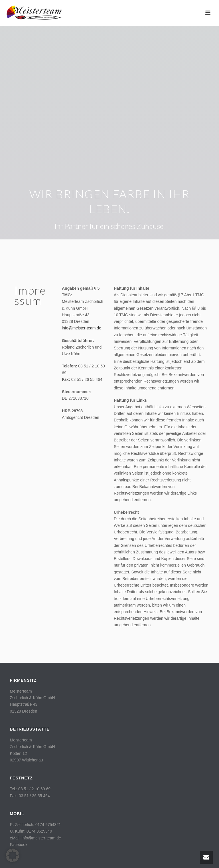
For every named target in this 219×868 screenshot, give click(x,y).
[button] (13, 855)
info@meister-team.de (82, 328)
